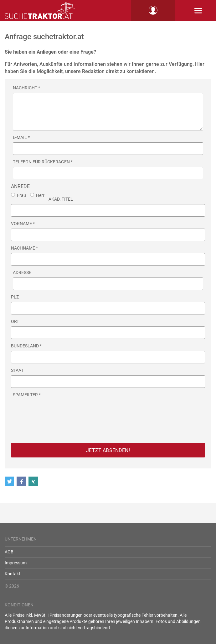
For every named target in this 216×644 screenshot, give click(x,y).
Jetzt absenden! (108, 450)
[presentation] (60, 412)
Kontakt (13, 574)
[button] (11, 481)
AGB (9, 552)
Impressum (16, 563)
